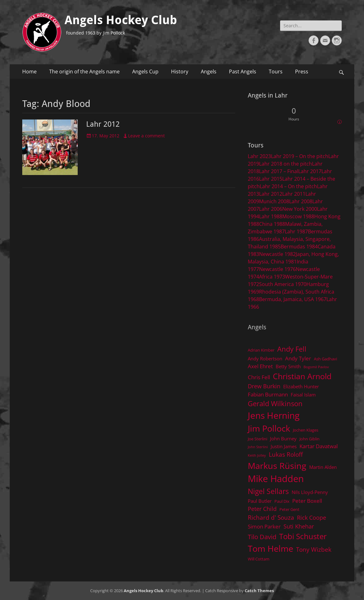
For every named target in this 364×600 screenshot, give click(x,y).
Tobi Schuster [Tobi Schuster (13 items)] (303, 536)
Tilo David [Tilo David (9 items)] (262, 537)
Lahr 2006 (271, 209)
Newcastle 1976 (277, 269)
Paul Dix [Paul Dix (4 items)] (282, 501)
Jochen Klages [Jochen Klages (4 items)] (306, 430)
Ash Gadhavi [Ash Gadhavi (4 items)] (325, 359)
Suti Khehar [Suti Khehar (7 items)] (299, 526)
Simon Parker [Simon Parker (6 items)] (264, 526)
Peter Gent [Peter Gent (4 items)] (289, 509)
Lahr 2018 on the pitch (286, 164)
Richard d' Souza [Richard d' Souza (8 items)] (271, 517)
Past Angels (243, 72)
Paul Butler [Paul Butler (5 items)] (260, 501)
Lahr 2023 (259, 156)
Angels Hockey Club (121, 20)
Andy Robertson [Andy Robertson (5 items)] (265, 358)
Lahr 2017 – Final (279, 171)
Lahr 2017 (310, 171)
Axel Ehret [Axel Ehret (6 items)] (260, 366)
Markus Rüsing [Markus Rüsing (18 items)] (277, 466)
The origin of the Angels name (84, 72)
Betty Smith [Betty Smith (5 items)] (288, 366)
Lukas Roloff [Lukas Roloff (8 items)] (286, 454)
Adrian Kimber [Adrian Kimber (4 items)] (261, 350)
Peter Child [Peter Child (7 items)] (262, 509)
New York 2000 (300, 209)
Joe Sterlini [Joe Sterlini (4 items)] (257, 439)
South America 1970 (283, 284)
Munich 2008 (274, 201)
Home (29, 72)
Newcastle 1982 (277, 254)
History (180, 72)
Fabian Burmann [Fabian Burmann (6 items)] (268, 394)
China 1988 (272, 224)
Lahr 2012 (103, 124)
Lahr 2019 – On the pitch (300, 156)
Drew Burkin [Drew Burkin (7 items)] (264, 386)
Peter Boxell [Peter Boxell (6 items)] (307, 501)
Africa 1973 (272, 277)
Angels (209, 72)
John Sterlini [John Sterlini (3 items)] (258, 447)
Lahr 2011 (294, 194)
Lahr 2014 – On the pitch (288, 186)
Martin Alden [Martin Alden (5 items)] (323, 467)
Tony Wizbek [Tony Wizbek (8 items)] (314, 549)
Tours (276, 72)
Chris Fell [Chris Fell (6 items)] (259, 377)
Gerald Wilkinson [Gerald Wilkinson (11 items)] (275, 404)
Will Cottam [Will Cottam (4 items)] (259, 559)
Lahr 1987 (296, 231)
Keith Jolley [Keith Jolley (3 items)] (257, 455)
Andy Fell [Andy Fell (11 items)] (292, 349)
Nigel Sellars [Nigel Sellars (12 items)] (268, 491)
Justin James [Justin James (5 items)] (284, 446)
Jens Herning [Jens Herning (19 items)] (274, 415)
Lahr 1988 (271, 216)
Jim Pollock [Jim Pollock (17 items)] (269, 428)
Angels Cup (145, 72)
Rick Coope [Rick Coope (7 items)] (312, 518)
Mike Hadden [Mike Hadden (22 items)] (276, 479)
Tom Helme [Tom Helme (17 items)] (270, 548)
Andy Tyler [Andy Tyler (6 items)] (298, 358)
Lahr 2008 (301, 201)
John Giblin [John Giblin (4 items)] (309, 439)
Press (302, 72)
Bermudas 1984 (299, 247)
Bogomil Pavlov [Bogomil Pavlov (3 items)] (316, 367)
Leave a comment (146, 136)
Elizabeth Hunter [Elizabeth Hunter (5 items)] (301, 386)
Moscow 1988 (298, 216)
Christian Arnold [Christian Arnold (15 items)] (302, 376)
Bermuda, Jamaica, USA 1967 (293, 299)
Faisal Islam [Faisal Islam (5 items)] (303, 395)
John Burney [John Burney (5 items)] (283, 438)
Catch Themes (259, 591)
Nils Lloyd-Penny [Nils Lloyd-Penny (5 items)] (310, 492)
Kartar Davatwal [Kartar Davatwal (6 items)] (319, 446)
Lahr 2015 (271, 179)
